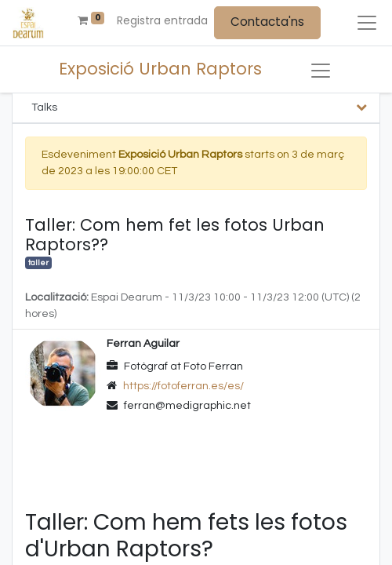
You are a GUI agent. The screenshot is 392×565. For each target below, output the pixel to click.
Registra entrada (162, 20)
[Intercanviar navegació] (321, 71)
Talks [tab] (44, 108)
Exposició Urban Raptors (160, 69)
